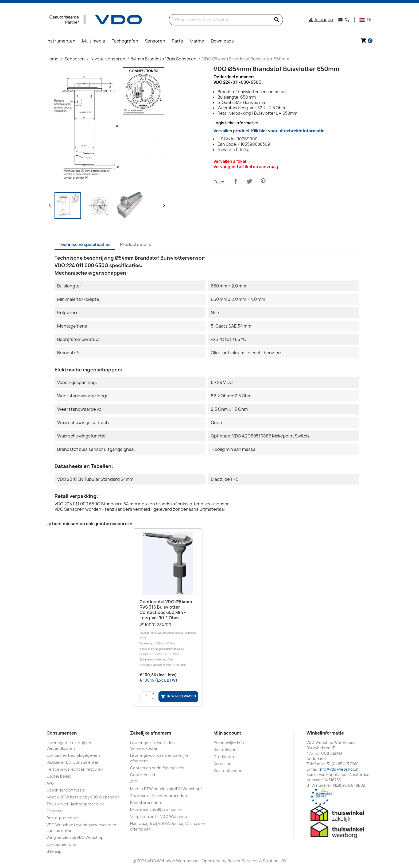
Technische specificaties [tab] (85, 244)
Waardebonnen (228, 771)
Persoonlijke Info (229, 743)
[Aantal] (147, 697)
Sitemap (54, 851)
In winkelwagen (178, 697)
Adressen (222, 764)
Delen (236, 181)
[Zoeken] (226, 20)
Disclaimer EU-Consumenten (73, 762)
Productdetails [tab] (135, 244)
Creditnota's (225, 757)
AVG (50, 783)
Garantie (55, 811)
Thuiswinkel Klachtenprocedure (76, 804)
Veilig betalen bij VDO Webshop (75, 837)
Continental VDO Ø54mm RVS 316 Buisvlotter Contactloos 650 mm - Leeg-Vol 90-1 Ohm (166, 610)
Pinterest (263, 181)
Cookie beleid (59, 776)
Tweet (249, 181)
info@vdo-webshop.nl (339, 769)
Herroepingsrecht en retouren (75, 769)
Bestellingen (225, 750)
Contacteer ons (61, 844)
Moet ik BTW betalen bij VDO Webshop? (83, 797)
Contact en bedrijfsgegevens (74, 755)
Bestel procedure (63, 818)
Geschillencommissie (66, 790)
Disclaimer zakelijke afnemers (157, 810)
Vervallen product (270, 131)
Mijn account (227, 733)
